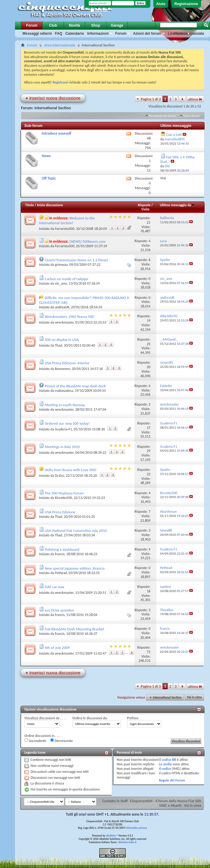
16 (148, 591)
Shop (96, 25)
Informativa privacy (136, 828)
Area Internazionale (60, 45)
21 (148, 222)
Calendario (75, 34)
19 (148, 321)
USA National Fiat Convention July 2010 (76, 531)
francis (60, 554)
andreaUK (62, 307)
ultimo (195, 99)
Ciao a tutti (174, 135)
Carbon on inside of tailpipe (66, 279)
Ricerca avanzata (189, 34)
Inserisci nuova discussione (53, 98)
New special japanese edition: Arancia (75, 568)
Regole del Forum (172, 780)
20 (148, 367)
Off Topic (49, 178)
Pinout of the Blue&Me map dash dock (75, 386)
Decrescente (61, 740)
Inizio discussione (50, 205)
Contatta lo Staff (115, 801)
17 (148, 428)
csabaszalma (64, 391)
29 (148, 451)
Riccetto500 (63, 498)
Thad (58, 345)
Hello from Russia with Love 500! (71, 470)
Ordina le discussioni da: (90, 718)
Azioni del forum (147, 34)
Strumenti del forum (162, 116)
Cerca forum (192, 116)
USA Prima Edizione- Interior (67, 363)
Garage (117, 25)
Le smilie (165, 764)
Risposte (144, 205)
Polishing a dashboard (62, 549)
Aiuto (161, 4)
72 (148, 652)
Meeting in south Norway (65, 405)
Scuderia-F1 (63, 429)
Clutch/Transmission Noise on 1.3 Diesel (76, 260)
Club (53, 25)
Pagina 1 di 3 (151, 99)
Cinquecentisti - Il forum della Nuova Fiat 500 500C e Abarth (165, 803)
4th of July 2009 (57, 648)
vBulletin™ (112, 836)
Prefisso (133, 718)
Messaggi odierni (37, 34)
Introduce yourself (57, 133)
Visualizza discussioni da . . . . (45, 718)
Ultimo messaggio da (177, 205)
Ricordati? (100, 11)
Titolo (30, 205)
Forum (32, 25)
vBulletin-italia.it (127, 842)
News (46, 156)
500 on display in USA (62, 340)
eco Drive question (59, 610)
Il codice (165, 769)
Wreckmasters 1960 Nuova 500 (69, 317)
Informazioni (98, 34)
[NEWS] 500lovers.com (88, 241)
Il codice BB (168, 760)
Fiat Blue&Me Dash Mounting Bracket (74, 629)
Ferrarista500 (65, 229)
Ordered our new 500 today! (67, 423)
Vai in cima (194, 698)
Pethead (61, 573)
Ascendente (35, 740)
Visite (145, 209)
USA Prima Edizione (60, 512)
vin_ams (61, 283)
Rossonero (63, 369)
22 (148, 474)
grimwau (61, 265)
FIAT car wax (54, 587)
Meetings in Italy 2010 (62, 447)
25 (148, 344)
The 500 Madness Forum (64, 493)
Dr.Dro (60, 476)
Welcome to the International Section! (67, 220)
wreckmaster (64, 322)
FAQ (59, 34)
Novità (75, 25)
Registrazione (186, 4)
